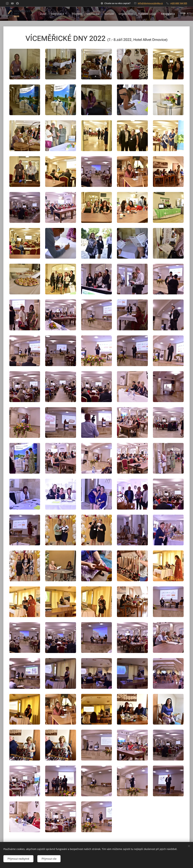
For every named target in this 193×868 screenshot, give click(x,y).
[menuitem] (74, 14)
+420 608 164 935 (179, 3)
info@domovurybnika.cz (150, 3)
